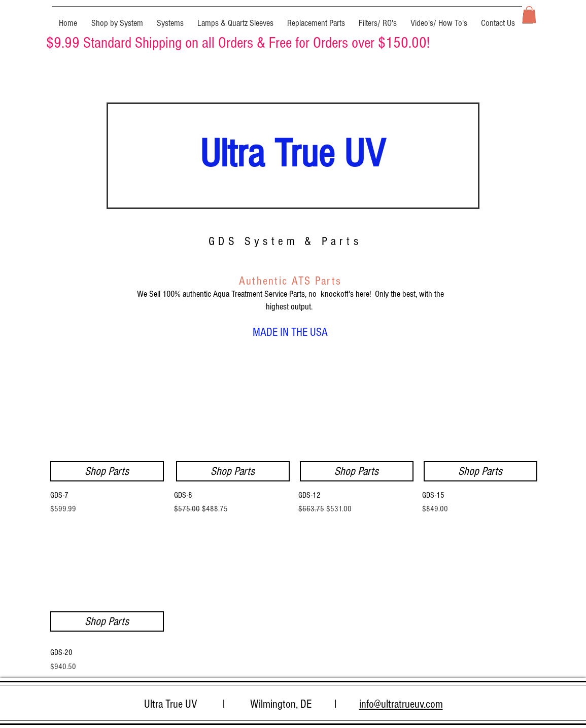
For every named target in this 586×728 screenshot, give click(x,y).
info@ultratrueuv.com (401, 704)
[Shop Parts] (357, 471)
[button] (117, 19)
